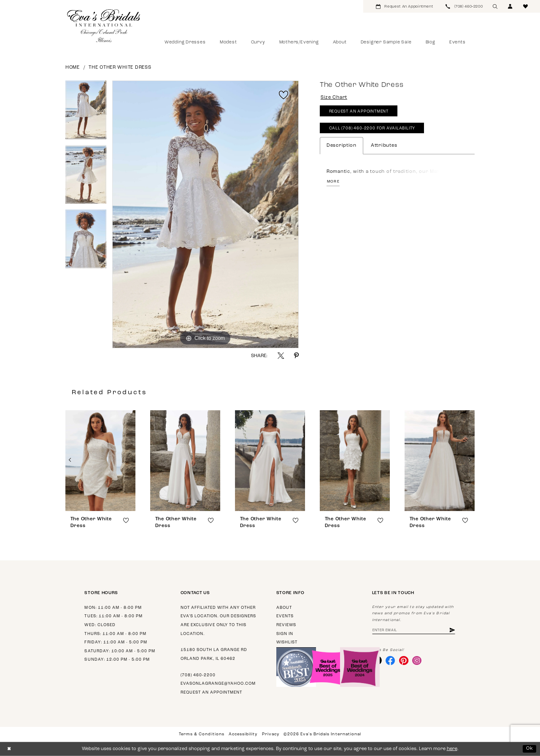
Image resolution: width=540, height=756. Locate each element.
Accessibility (243, 734)
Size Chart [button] (334, 98)
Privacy (271, 734)
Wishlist (287, 642)
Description (342, 146)
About (284, 608)
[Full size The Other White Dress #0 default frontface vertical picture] (205, 215)
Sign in (285, 634)
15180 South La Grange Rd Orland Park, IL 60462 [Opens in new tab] (214, 654)
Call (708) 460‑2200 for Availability (372, 128)
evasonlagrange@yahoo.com (218, 684)
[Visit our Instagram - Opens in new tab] (417, 660)
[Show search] (495, 6)
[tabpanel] (86, 113)
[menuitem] (404, 6)
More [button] (333, 182)
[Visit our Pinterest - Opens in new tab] (404, 660)
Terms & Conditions (201, 734)
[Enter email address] (414, 631)
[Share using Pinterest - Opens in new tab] (296, 356)
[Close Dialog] (9, 749)
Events (285, 616)
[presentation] (100, 461)
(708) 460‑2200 (198, 675)
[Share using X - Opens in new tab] (281, 356)
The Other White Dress (120, 68)
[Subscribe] (452, 631)
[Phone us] (464, 6)
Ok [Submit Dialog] (530, 749)
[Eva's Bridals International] (104, 26)
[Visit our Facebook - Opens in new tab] (390, 660)
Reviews (286, 625)
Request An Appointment (359, 112)
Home (73, 68)
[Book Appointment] (404, 6)
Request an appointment (211, 693)
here (452, 749)
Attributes (384, 146)
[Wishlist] (526, 6)
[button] (510, 6)
